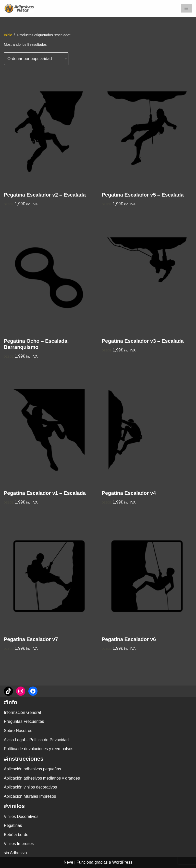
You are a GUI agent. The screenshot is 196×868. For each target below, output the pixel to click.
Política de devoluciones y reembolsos (39, 749)
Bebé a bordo (16, 835)
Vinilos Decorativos (21, 816)
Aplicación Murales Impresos (30, 797)
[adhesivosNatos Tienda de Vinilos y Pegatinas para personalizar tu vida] (20, 8)
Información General (22, 713)
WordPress (122, 863)
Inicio (8, 35)
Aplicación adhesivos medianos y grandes (42, 778)
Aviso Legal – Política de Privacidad (36, 740)
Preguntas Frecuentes (24, 722)
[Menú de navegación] (186, 8)
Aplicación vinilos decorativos (30, 787)
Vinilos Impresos (19, 844)
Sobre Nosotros (18, 731)
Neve (69, 863)
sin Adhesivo (15, 853)
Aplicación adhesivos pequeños (32, 769)
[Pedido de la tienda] (36, 59)
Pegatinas (13, 826)
